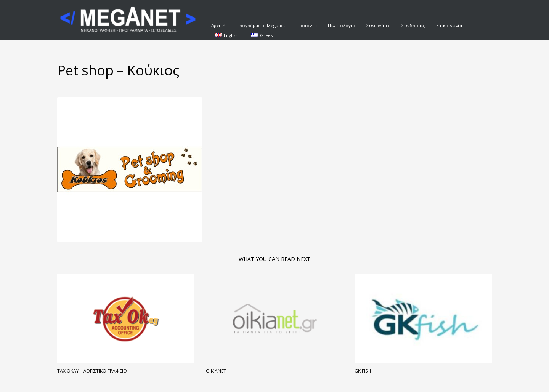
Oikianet (216, 371)
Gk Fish (363, 371)
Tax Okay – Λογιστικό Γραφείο (92, 371)
